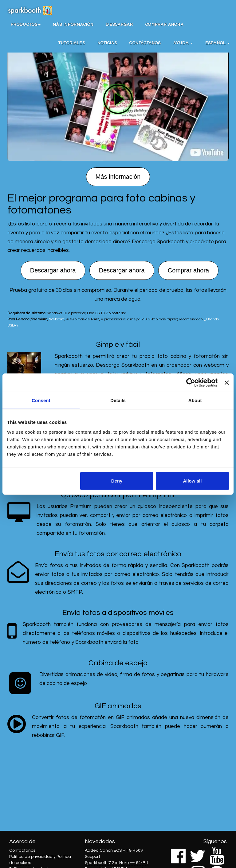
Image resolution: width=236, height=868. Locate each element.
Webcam (57, 319)
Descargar (119, 25)
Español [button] (218, 43)
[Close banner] (227, 383)
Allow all (192, 481)
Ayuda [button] (183, 43)
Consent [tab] (41, 400)
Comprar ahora (164, 25)
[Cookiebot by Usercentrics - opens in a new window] (191, 383)
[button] (26, 25)
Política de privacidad (31, 857)
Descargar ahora (53, 270)
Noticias (107, 43)
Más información (73, 25)
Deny (117, 481)
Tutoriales (72, 43)
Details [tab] (118, 400)
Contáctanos (145, 43)
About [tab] (195, 400)
